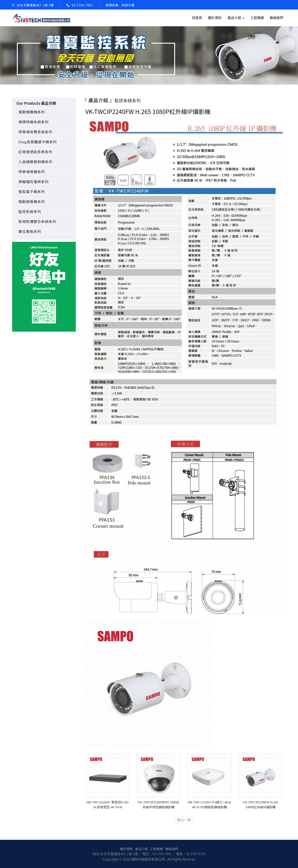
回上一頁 (184, 820)
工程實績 (257, 18)
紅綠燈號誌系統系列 (35, 152)
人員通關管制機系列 (35, 162)
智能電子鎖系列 (32, 192)
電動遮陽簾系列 (32, 202)
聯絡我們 (277, 18)
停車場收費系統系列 (35, 132)
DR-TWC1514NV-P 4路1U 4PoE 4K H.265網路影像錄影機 (209, 805)
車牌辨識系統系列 (34, 122)
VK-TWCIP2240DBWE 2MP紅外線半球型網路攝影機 (159, 805)
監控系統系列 (30, 211)
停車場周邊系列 (32, 172)
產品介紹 (234, 18)
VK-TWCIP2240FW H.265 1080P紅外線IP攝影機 (260, 805)
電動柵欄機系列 (32, 112)
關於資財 (215, 18)
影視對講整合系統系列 (37, 221)
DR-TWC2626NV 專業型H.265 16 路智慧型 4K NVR (108, 805)
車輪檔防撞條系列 (34, 182)
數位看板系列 (30, 231)
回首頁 (197, 18)
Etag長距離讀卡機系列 (38, 142)
